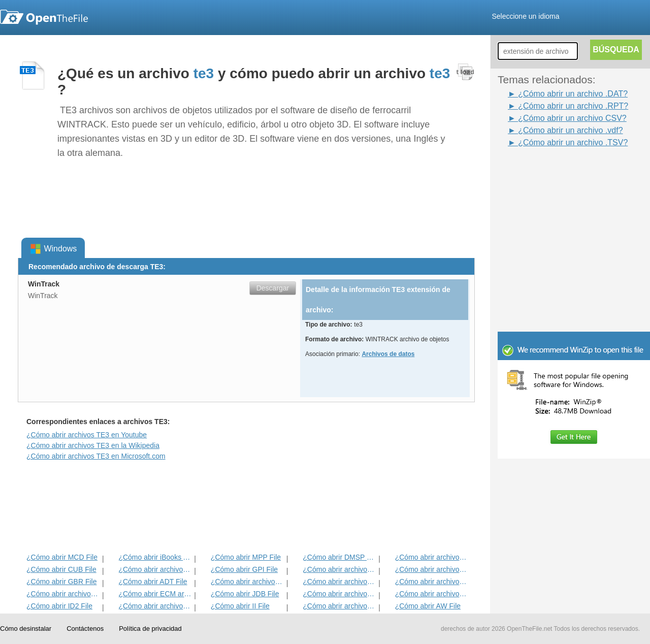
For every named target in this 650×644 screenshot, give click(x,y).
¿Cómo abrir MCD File (62, 557)
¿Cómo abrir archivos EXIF (63, 594)
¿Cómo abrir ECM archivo (155, 594)
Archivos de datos (388, 354)
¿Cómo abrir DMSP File (339, 557)
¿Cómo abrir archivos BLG (432, 594)
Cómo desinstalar (26, 629)
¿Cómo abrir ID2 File (59, 606)
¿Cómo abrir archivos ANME (339, 582)
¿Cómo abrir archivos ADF (432, 557)
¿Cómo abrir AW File (428, 606)
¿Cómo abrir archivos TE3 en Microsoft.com (96, 456)
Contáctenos (85, 629)
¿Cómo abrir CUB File (61, 569)
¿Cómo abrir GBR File (61, 582)
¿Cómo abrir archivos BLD (339, 594)
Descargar (273, 288)
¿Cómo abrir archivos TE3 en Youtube (87, 435)
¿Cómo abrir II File (240, 606)
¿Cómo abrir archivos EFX (432, 582)
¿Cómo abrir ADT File (153, 582)
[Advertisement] (574, 263)
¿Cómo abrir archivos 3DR (339, 569)
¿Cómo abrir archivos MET (155, 569)
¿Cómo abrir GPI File (244, 569)
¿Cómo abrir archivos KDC (339, 606)
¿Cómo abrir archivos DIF (432, 569)
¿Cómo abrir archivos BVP (248, 582)
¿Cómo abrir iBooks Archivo (155, 557)
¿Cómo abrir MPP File (246, 557)
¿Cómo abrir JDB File (245, 594)
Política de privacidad (150, 629)
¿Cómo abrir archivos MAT (155, 606)
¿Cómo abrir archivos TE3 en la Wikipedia (93, 445)
